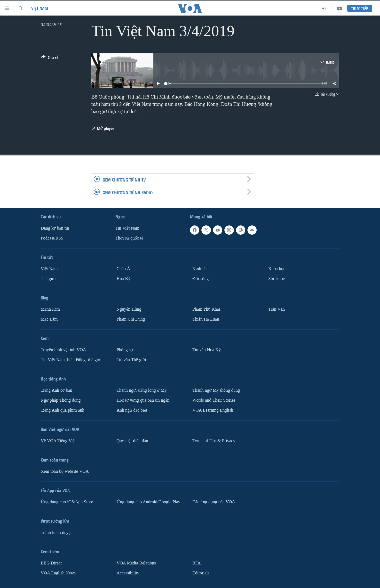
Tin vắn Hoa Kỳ (207, 350)
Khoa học (277, 269)
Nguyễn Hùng (129, 309)
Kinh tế (199, 269)
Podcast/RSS (52, 238)
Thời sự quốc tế (129, 238)
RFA (197, 563)
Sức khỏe (277, 279)
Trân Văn (277, 309)
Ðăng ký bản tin (55, 228)
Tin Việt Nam (127, 228)
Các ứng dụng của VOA (214, 502)
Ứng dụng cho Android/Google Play (148, 502)
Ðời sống (201, 279)
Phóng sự (125, 350)
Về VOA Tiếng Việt (58, 441)
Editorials (201, 573)
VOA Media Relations (136, 563)
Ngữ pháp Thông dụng (61, 400)
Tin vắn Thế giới (131, 360)
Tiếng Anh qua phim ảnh (63, 410)
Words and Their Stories (214, 400)
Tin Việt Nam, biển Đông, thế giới (71, 360)
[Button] (50, 58)
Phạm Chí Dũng (131, 319)
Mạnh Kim (50, 309)
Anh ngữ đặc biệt (132, 410)
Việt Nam (40, 8)
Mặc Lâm (49, 319)
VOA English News (58, 573)
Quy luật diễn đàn (132, 441)
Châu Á (123, 269)
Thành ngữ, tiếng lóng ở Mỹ (142, 390)
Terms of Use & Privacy (214, 441)
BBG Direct (51, 563)
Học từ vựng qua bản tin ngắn (143, 400)
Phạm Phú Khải (206, 309)
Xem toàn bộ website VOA (65, 471)
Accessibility (128, 573)
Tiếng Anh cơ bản (56, 390)
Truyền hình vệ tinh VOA (63, 350)
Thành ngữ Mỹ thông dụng (216, 390)
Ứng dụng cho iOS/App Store (67, 502)
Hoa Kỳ (123, 279)
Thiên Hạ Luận (206, 319)
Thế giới (48, 279)
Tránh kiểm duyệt (56, 533)
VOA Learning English (213, 410)
